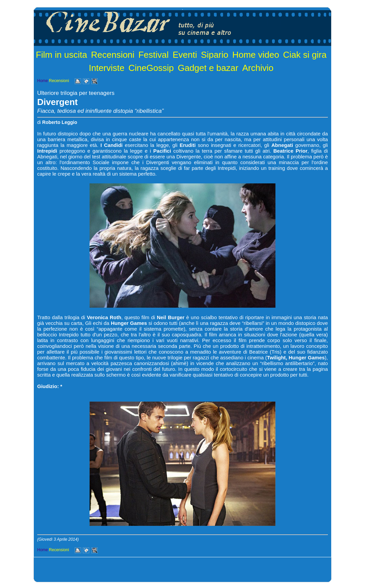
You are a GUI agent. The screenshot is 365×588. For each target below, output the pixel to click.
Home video (256, 55)
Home (43, 81)
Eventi (185, 55)
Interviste (107, 68)
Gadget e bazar (208, 68)
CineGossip (151, 68)
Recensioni (113, 55)
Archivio (258, 68)
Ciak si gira (305, 55)
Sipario (215, 55)
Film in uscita (62, 55)
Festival (153, 55)
